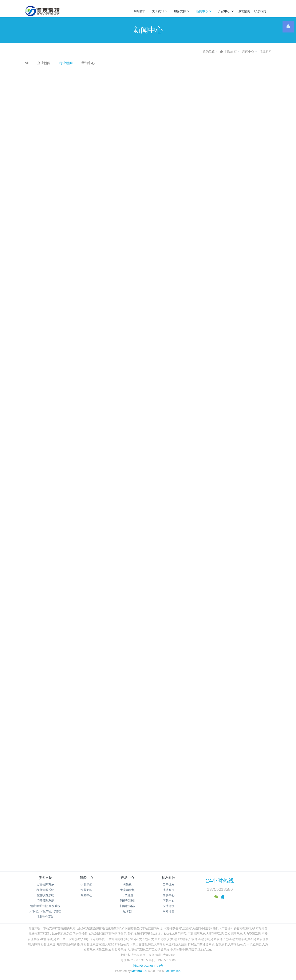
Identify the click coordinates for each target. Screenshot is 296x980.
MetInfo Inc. (173, 971)
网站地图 (169, 911)
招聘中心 (169, 895)
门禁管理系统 (45, 900)
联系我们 (260, 11)
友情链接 (169, 906)
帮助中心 (88, 63)
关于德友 (169, 885)
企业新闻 (44, 63)
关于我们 (160, 11)
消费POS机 (127, 900)
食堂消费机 (127, 890)
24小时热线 (220, 881)
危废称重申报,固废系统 (45, 906)
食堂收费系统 (45, 895)
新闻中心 (204, 11)
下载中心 (169, 900)
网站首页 (140, 11)
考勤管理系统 (45, 890)
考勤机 (127, 885)
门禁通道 (127, 895)
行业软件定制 (45, 917)
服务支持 (182, 11)
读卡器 (127, 911)
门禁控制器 (127, 906)
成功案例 (244, 11)
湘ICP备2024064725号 (148, 966)
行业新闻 (265, 51)
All (27, 63)
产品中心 (226, 11)
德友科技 (169, 878)
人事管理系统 (45, 885)
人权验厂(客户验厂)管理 (45, 911)
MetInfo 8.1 (139, 971)
